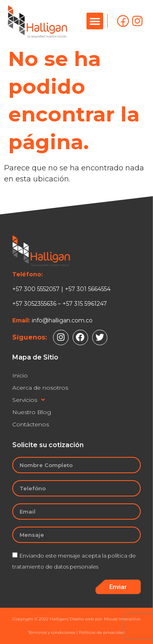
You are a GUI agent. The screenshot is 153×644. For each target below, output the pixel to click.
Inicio (20, 375)
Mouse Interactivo (122, 619)
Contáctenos (31, 424)
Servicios (29, 400)
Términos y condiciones (52, 632)
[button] (95, 21)
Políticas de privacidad (102, 632)
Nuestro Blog (32, 412)
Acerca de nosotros (40, 388)
